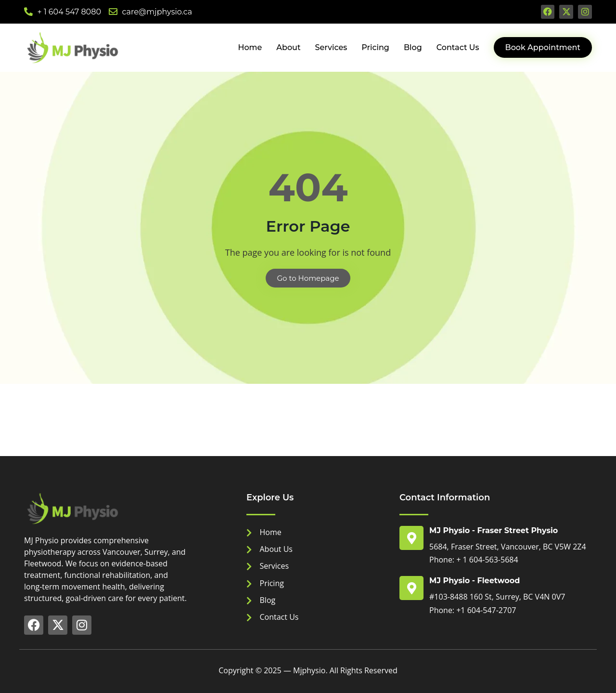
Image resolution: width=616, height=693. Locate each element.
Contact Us (458, 47)
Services (331, 47)
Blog (413, 47)
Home (250, 47)
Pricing (375, 47)
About (288, 47)
